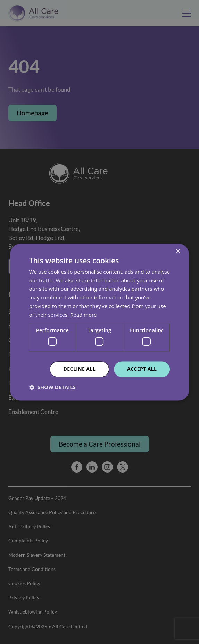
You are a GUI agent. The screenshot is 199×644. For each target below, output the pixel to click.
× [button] (178, 252)
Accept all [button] (142, 369)
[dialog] (99, 322)
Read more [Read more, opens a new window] (84, 315)
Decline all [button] (80, 369)
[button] (52, 387)
